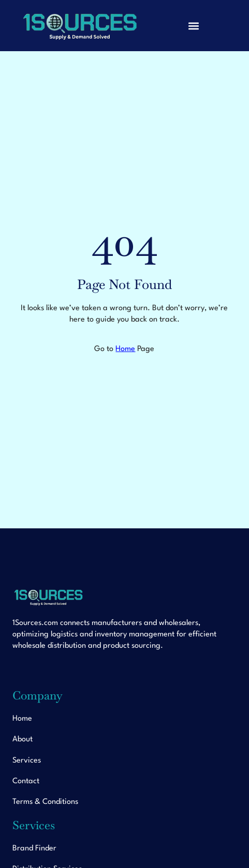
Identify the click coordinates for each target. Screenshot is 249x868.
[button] (193, 26)
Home (125, 349)
